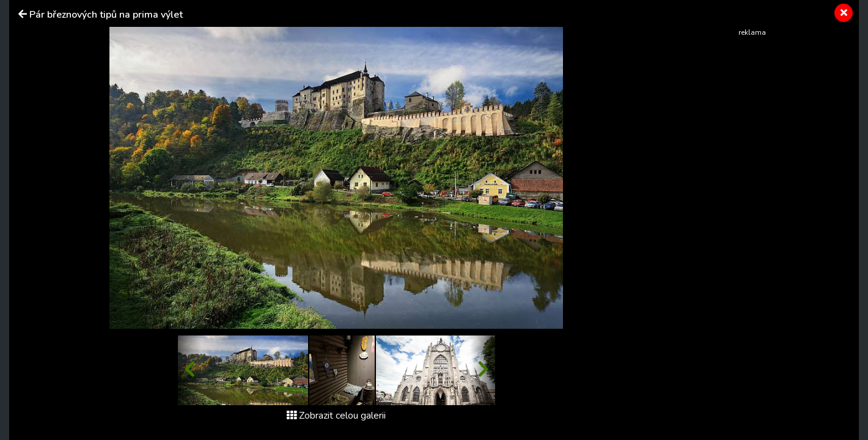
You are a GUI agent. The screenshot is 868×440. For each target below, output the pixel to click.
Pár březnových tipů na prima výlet (106, 15)
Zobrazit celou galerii (336, 416)
